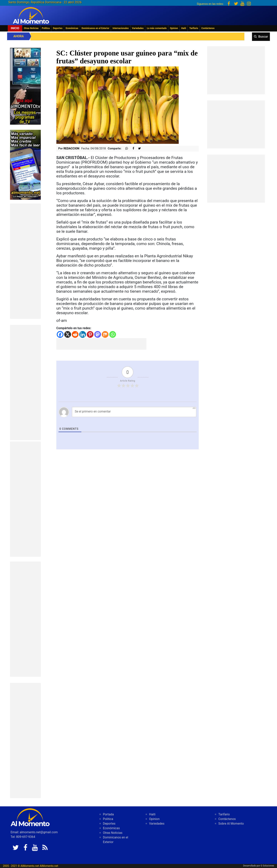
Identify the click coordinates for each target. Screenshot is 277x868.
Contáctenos (208, 28)
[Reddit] (75, 334)
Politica (46, 28)
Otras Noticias (31, 28)
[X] (68, 334)
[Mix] (105, 334)
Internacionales (121, 28)
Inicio (15, 28)
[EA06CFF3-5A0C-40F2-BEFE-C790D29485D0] (25, 86)
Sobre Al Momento (231, 824)
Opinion (174, 28)
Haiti (184, 28)
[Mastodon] (98, 334)
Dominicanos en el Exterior (95, 28)
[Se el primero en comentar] (134, 412)
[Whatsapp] (113, 334)
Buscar (263, 37)
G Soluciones (267, 866)
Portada (108, 814)
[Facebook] (60, 334)
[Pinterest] (90, 334)
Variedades (138, 28)
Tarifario (194, 28)
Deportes (58, 28)
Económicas (72, 28)
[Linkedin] (83, 334)
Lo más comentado (157, 28)
